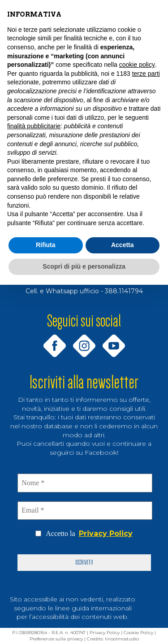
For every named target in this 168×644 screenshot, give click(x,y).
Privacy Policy (106, 533)
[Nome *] (85, 483)
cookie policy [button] (137, 65)
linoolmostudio (122, 639)
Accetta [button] (123, 245)
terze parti (146, 74)
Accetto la (84, 534)
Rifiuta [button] (46, 245)
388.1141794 (124, 291)
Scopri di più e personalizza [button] (84, 266)
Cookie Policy (138, 633)
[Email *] (85, 511)
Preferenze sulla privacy (56, 639)
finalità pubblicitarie (34, 126)
